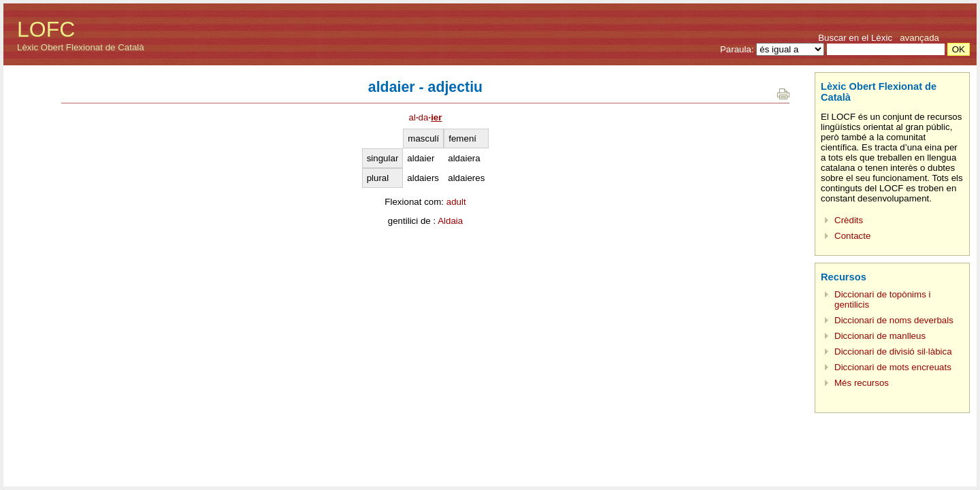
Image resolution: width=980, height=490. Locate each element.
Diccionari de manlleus (880, 336)
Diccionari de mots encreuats (893, 367)
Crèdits (849, 220)
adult (456, 202)
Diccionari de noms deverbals (894, 320)
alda (426, 117)
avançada (919, 38)
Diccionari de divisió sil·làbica (893, 352)
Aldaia (450, 221)
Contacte (852, 236)
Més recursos (862, 383)
